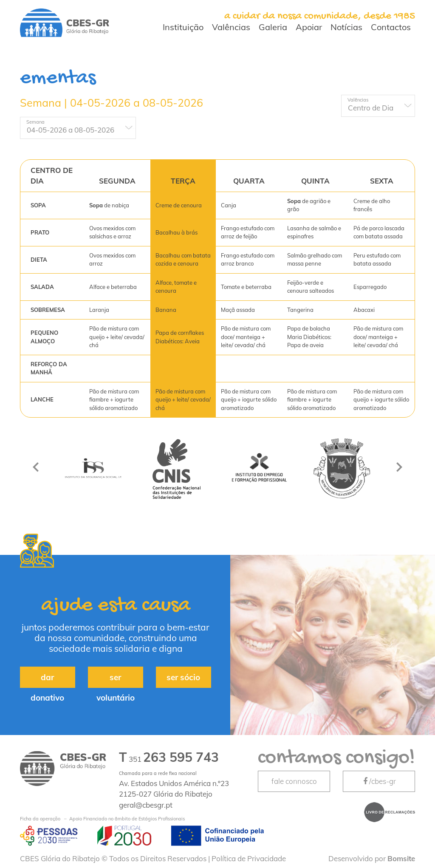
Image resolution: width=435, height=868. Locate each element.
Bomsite (401, 858)
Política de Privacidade (249, 858)
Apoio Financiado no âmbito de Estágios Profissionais (102, 819)
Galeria (273, 27)
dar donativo (47, 680)
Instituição (183, 27)
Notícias (346, 27)
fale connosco (294, 781)
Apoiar (309, 27)
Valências (231, 27)
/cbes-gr (379, 781)
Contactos (391, 27)
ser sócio (183, 677)
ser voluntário (116, 680)
